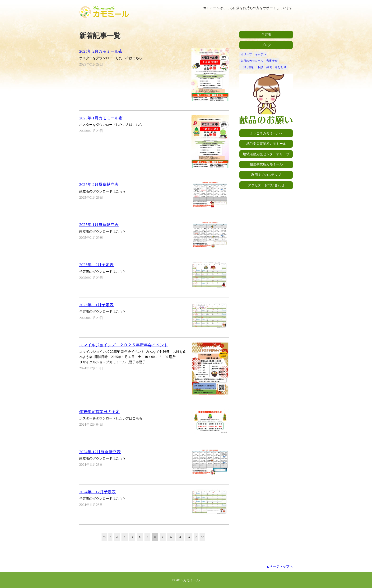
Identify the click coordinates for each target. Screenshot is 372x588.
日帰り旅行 (248, 67)
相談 (260, 67)
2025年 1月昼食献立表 (99, 225)
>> (202, 537)
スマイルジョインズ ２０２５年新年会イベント (124, 345)
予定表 (266, 34)
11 (180, 537)
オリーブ (246, 54)
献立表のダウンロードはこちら (102, 191)
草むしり (281, 67)
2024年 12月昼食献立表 (100, 452)
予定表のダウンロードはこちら (102, 272)
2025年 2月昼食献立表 (99, 185)
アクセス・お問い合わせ (266, 185)
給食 (269, 67)
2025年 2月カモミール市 (101, 51)
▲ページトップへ (279, 566)
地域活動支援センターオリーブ (266, 154)
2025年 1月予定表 (96, 305)
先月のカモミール (252, 61)
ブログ (266, 45)
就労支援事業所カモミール (266, 144)
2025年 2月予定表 (96, 265)
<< (104, 537)
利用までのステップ (266, 175)
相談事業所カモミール (266, 164)
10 (171, 537)
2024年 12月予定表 (98, 492)
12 (189, 537)
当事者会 (272, 61)
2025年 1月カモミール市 (101, 118)
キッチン (260, 54)
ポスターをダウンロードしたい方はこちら (111, 58)
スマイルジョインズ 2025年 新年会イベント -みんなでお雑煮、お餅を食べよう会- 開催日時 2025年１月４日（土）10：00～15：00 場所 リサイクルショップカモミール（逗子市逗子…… (133, 357)
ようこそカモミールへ (266, 133)
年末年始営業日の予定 (99, 412)
